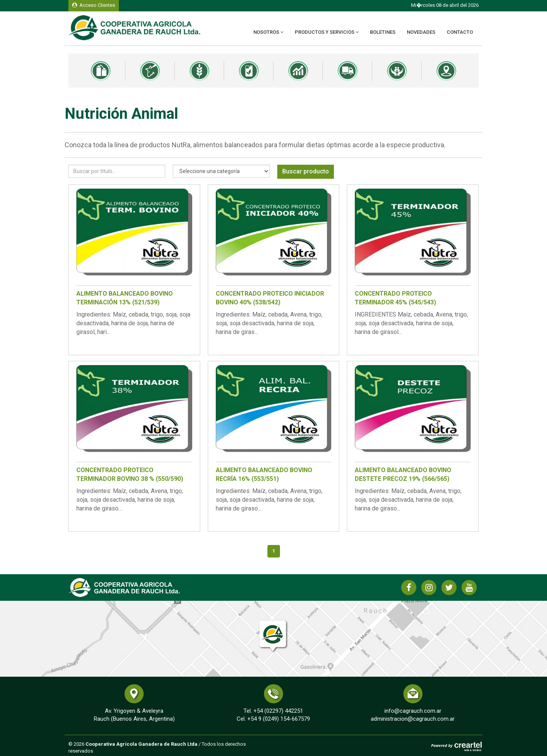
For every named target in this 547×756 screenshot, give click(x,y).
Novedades (421, 32)
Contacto (460, 32)
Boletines (383, 32)
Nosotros (268, 32)
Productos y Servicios (327, 32)
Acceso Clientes (94, 5)
